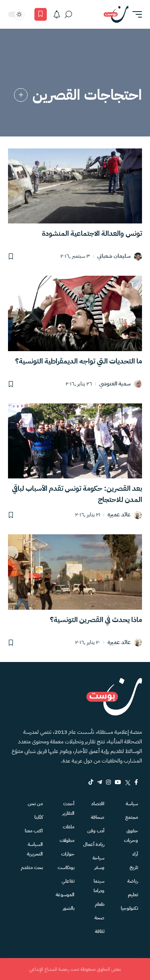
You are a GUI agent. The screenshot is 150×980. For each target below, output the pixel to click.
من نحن (35, 804)
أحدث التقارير (68, 808)
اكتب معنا (34, 831)
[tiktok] (91, 782)
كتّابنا (39, 817)
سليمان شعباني (114, 256)
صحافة (98, 817)
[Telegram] (100, 782)
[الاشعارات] (57, 14)
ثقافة (100, 931)
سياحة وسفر (98, 863)
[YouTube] (118, 782)
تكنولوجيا (129, 908)
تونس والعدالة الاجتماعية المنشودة (92, 233)
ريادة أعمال (94, 844)
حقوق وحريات (131, 836)
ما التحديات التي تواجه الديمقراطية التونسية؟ (79, 361)
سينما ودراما (99, 886)
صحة (99, 918)
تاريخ (134, 867)
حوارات (68, 854)
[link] (21, 95)
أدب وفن (96, 831)
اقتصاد (98, 804)
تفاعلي (68, 881)
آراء (135, 854)
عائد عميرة (119, 515)
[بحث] (68, 14)
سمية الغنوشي (115, 384)
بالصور (69, 908)
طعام (100, 904)
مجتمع (132, 817)
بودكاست (66, 867)
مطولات (67, 840)
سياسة (132, 804)
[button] (135, 14)
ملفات (69, 827)
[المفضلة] (41, 14)
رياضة (133, 881)
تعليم (133, 895)
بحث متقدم (32, 867)
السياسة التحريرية (35, 849)
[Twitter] (128, 782)
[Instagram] (108, 782)
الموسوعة (65, 895)
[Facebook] (136, 782)
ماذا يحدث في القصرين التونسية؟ (96, 619)
